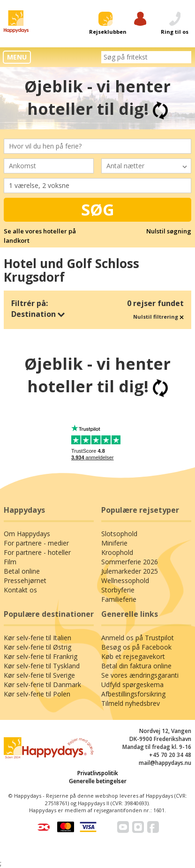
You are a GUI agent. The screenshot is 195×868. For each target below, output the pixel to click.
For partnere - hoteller (37, 552)
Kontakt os (20, 590)
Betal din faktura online (136, 666)
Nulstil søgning (169, 231)
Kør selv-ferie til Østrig (37, 647)
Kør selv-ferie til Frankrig (41, 656)
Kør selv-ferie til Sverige (39, 675)
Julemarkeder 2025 (130, 571)
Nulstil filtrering (158, 317)
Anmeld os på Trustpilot (138, 638)
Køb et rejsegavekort (133, 656)
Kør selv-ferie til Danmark (42, 685)
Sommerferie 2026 (130, 562)
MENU (17, 57)
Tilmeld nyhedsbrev (131, 703)
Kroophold (117, 552)
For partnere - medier (36, 543)
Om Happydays (27, 534)
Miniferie (114, 543)
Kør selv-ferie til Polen (37, 694)
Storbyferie (118, 590)
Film (10, 562)
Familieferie (119, 599)
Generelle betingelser (98, 781)
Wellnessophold (125, 580)
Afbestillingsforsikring (133, 694)
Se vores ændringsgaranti (140, 675)
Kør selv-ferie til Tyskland (42, 666)
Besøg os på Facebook (136, 647)
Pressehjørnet (25, 580)
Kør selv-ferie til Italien (37, 638)
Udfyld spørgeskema (132, 685)
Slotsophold (119, 534)
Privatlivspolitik (98, 773)
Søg (98, 210)
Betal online (22, 571)
